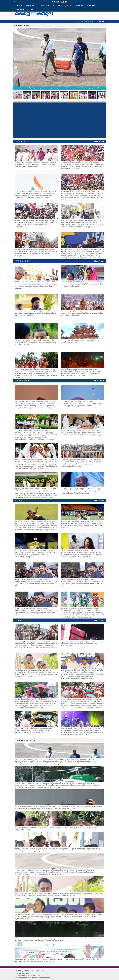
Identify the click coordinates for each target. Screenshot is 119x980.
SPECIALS (91, 6)
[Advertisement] (59, 120)
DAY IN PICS (31, 6)
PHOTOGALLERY (40, 2)
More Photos (99, 141)
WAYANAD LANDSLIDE (26, 9)
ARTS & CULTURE (47, 6)
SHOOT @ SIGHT (65, 6)
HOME (19, 6)
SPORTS (80, 6)
